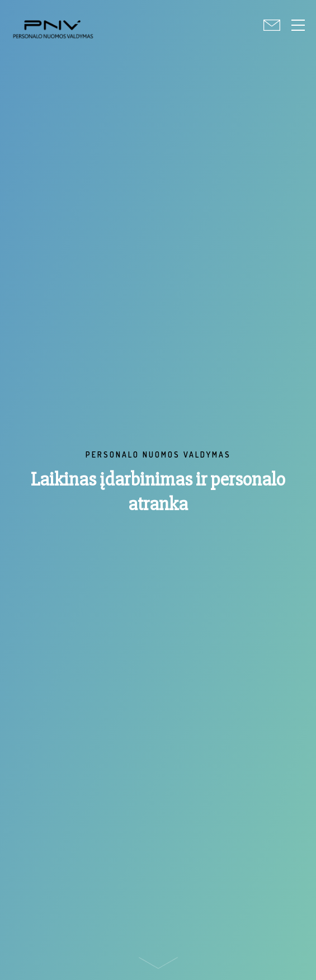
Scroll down (158, 966)
